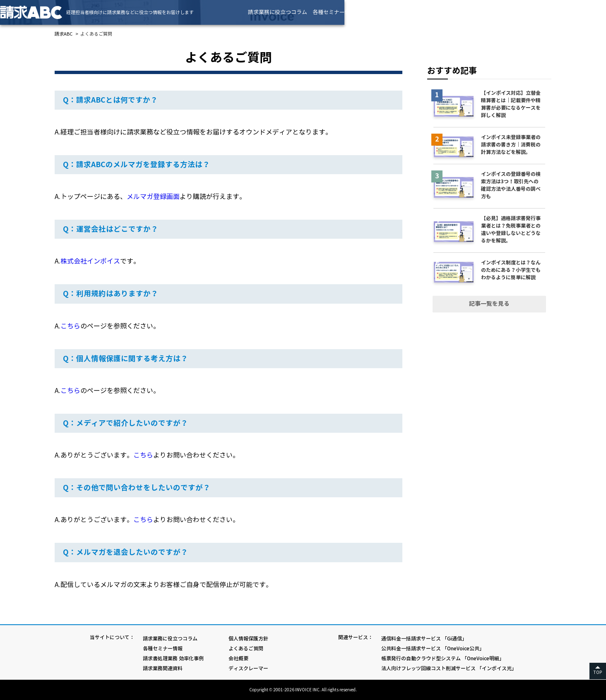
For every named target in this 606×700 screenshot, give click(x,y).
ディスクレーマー (248, 668)
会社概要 (238, 658)
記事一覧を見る (489, 304)
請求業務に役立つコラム (332, 12)
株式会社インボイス (90, 261)
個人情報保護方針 (248, 639)
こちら (70, 326)
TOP (598, 672)
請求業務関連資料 (508, 12)
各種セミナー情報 (389, 12)
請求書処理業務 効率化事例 (448, 12)
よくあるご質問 (246, 648)
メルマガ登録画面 (153, 197)
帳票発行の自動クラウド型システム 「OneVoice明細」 (443, 658)
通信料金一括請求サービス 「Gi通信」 (424, 639)
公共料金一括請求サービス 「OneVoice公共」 (433, 648)
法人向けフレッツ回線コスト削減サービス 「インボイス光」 (449, 668)
